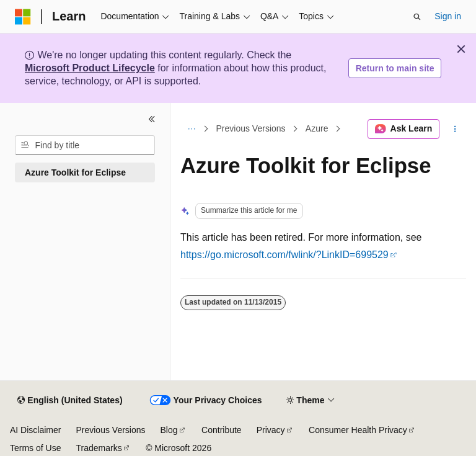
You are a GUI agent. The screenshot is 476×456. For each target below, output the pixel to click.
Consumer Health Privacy (358, 430)
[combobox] (85, 145)
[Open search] (417, 17)
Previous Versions (251, 129)
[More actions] (455, 129)
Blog (169, 430)
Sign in (448, 16)
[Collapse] (152, 119)
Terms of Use (35, 448)
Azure (317, 129)
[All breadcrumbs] (191, 129)
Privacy (271, 430)
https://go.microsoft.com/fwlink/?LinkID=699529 (284, 255)
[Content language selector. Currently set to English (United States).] (70, 401)
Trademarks (99, 448)
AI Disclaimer (35, 430)
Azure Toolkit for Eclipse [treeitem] (75, 172)
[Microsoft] (23, 17)
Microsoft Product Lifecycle (90, 68)
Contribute (222, 430)
